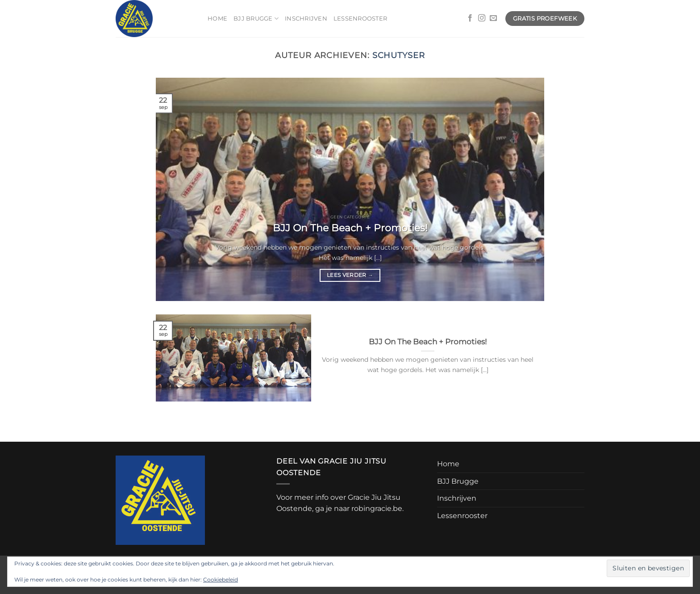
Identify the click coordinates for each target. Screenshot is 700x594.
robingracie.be (377, 508)
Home (217, 19)
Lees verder (350, 275)
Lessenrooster (360, 19)
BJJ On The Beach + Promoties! (350, 228)
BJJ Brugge (256, 19)
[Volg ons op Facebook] (470, 18)
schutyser (399, 55)
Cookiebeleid (221, 579)
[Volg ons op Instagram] (482, 18)
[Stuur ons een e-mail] (493, 18)
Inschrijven (306, 19)
